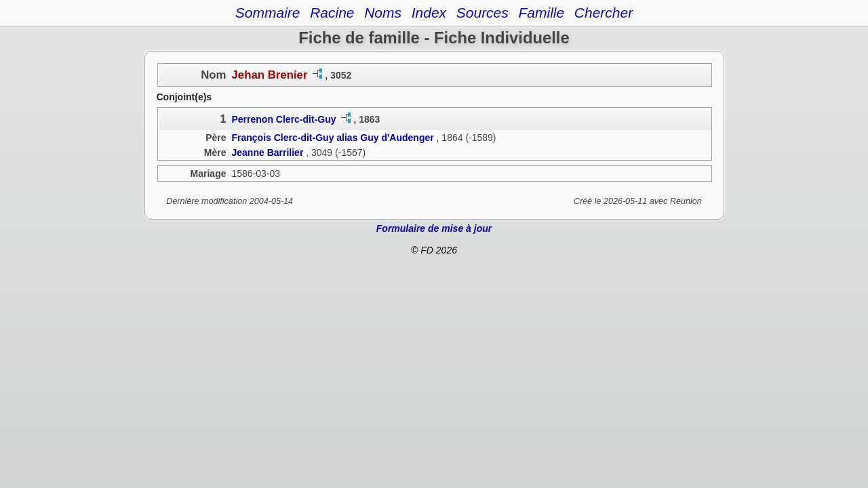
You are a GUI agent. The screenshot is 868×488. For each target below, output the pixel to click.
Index (429, 13)
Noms (383, 13)
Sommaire (268, 13)
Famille (541, 13)
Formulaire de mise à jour (434, 228)
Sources (482, 13)
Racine (332, 13)
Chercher (604, 13)
